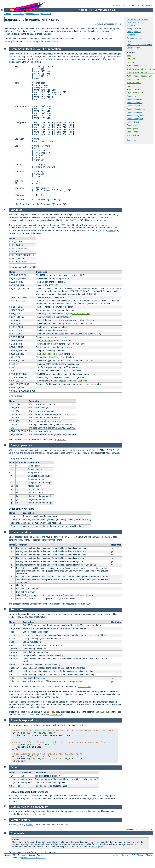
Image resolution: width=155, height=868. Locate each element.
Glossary (141, 5)
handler (55, 364)
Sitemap (149, 5)
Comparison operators (21, 459)
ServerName (46, 341)
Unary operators (134, 32)
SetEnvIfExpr (134, 83)
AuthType (55, 357)
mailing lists (97, 847)
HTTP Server (19, 14)
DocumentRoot (48, 354)
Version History (133, 48)
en (116, 24)
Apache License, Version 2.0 (33, 858)
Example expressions (136, 38)
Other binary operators (21, 509)
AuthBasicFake (134, 66)
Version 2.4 (46, 14)
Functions (131, 35)
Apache (8, 14)
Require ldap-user (134, 99)
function (33, 228)
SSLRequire (11, 41)
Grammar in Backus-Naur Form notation (138, 21)
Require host (132, 125)
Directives (126, 5)
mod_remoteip (87, 384)
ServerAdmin (47, 347)
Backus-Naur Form (17, 54)
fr (120, 24)
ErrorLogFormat (77, 378)
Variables (131, 25)
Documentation (33, 14)
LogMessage (133, 132)
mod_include (133, 135)
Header (130, 86)
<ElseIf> (131, 59)
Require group (133, 122)
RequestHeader (134, 90)
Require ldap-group (135, 103)
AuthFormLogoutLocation (139, 76)
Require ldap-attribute (136, 109)
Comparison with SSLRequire (139, 45)
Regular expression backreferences (29, 792)
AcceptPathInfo (81, 314)
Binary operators (134, 28)
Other (129, 41)
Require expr (53, 41)
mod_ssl (61, 440)
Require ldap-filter (134, 112)
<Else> (130, 63)
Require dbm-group (135, 119)
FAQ (133, 5)
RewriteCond (133, 79)
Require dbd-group (135, 115)
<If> (129, 56)
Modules (116, 5)
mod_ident (62, 337)
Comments (131, 140)
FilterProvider (135, 93)
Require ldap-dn (134, 106)
